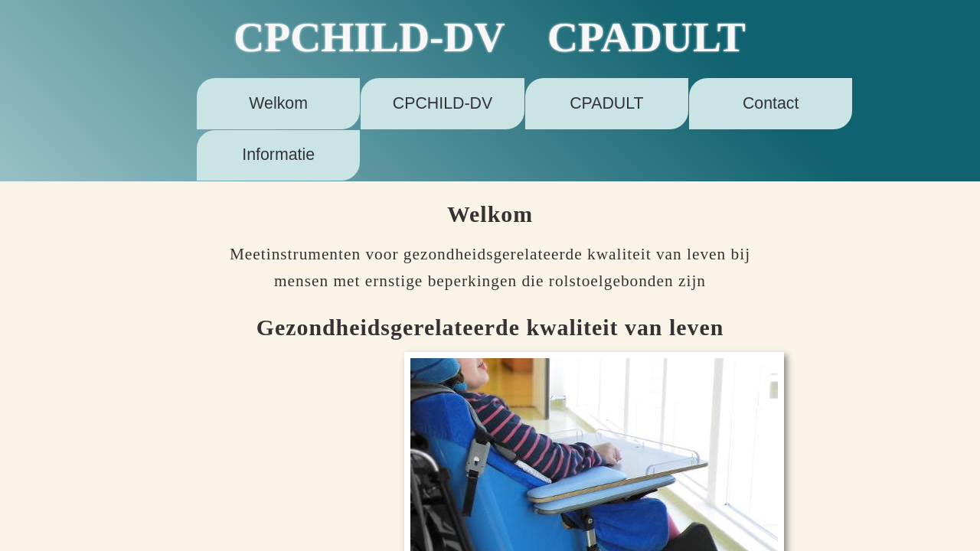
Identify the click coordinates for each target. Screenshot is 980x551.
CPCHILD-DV (443, 103)
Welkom (278, 103)
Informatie (278, 155)
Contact (771, 103)
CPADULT (606, 103)
